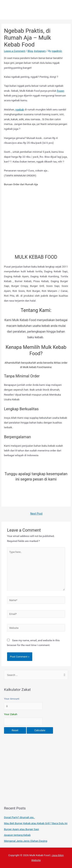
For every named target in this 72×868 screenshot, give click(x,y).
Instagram (40, 51)
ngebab (20, 109)
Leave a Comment (15, 51)
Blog (30, 51)
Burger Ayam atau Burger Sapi (22, 829)
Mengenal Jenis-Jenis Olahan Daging (26, 841)
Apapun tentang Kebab (17, 835)
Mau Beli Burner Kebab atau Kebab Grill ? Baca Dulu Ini (36, 823)
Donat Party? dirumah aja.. (19, 817)
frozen (60, 91)
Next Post (36, 514)
